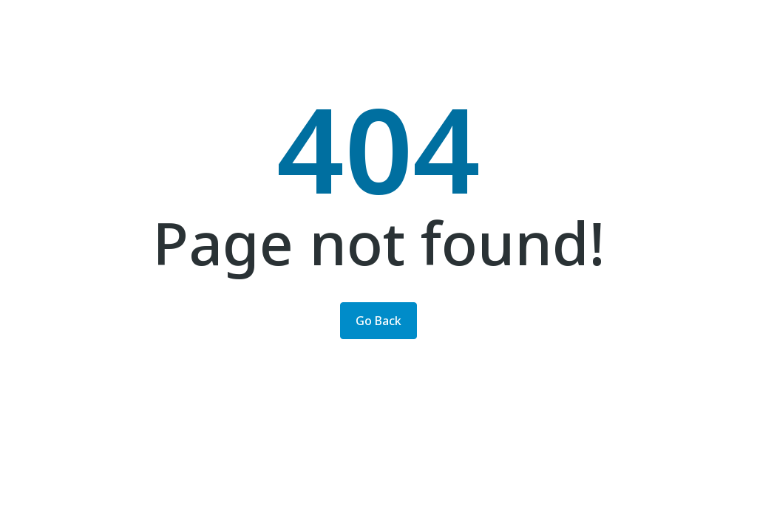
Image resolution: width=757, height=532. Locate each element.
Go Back (378, 321)
